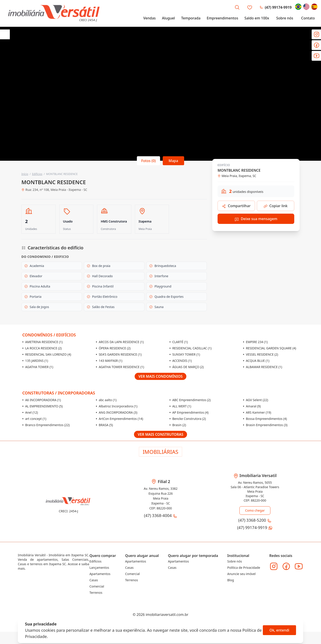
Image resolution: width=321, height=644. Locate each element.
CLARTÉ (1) (179, 342)
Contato (308, 18)
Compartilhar (236, 206)
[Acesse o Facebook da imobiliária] (286, 564)
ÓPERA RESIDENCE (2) (113, 348)
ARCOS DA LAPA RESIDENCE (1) (120, 342)
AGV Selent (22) (256, 400)
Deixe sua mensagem (256, 219)
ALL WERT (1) (180, 406)
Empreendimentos (222, 18)
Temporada (191, 18)
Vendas (150, 18)
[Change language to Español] (314, 7)
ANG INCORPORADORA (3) (117, 412)
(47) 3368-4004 (161, 515)
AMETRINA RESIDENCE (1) (42, 342)
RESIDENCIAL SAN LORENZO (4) (47, 354)
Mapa (174, 160)
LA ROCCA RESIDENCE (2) (42, 348)
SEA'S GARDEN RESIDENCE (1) (119, 354)
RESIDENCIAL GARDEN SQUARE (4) (270, 348)
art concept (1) (34, 419)
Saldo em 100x (257, 18)
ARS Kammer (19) (257, 412)
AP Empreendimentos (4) (189, 412)
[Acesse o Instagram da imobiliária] (274, 564)
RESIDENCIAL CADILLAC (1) (190, 348)
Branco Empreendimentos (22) (46, 425)
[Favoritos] (250, 8)
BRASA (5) (104, 425)
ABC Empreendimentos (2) (190, 400)
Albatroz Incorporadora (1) (117, 406)
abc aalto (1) (106, 400)
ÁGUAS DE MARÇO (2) (187, 367)
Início (25, 174)
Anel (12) (30, 412)
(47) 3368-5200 (261, 8)
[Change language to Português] (298, 7)
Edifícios (37, 174)
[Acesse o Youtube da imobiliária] (299, 564)
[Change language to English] (306, 7)
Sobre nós (285, 18)
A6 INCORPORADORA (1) (42, 400)
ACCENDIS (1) (181, 361)
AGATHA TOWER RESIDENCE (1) (120, 367)
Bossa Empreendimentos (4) (265, 419)
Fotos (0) (148, 160)
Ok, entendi (279, 630)
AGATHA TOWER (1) (38, 367)
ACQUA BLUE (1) (256, 361)
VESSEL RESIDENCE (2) (260, 354)
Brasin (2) (178, 425)
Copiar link (276, 206)
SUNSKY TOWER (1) (185, 354)
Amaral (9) (252, 406)
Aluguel (168, 18)
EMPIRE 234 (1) (255, 342)
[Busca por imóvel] (237, 8)
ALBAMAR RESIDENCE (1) (262, 367)
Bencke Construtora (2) (188, 419)
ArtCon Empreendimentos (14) (119, 419)
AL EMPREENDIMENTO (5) (42, 406)
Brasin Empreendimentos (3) (265, 425)
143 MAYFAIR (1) (109, 361)
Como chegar (255, 510)
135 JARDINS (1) (35, 361)
